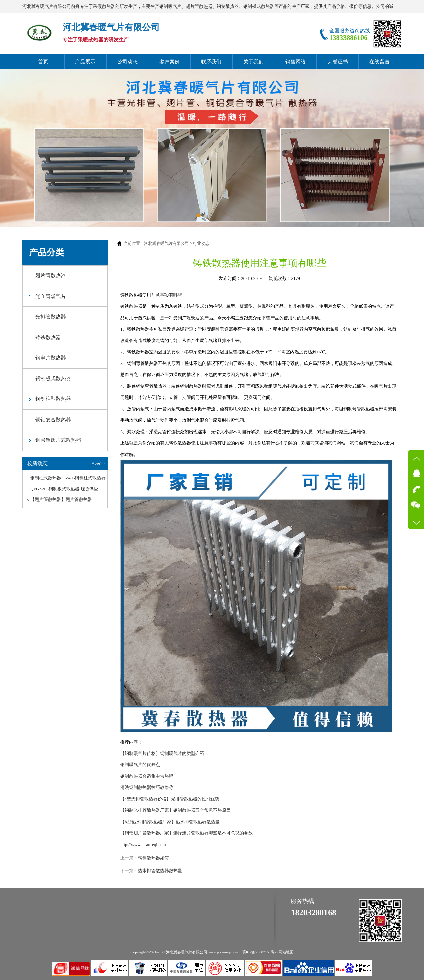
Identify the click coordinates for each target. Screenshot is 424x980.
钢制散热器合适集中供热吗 (147, 776)
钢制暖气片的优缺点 (140, 765)
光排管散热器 (51, 317)
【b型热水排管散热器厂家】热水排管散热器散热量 (170, 822)
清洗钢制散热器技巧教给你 (147, 787)
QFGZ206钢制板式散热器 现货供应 (64, 489)
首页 (43, 62)
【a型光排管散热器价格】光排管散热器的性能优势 (170, 799)
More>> (98, 463)
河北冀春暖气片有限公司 (166, 243)
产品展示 (85, 62)
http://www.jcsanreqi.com (143, 844)
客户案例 (170, 62)
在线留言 (379, 62)
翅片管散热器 (51, 275)
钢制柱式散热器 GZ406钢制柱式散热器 (68, 478)
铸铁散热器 (48, 337)
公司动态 (127, 62)
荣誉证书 (338, 62)
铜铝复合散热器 (53, 420)
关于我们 (253, 62)
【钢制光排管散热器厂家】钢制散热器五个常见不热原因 (175, 810)
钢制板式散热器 (53, 378)
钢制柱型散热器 (53, 399)
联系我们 (211, 62)
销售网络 (296, 62)
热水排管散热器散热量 (160, 871)
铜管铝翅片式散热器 (58, 440)
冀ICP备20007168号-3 (260, 952)
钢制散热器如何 (153, 858)
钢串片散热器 (51, 358)
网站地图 (286, 952)
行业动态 (201, 243)
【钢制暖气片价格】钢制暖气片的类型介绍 (162, 753)
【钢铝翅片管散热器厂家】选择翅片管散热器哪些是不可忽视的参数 (187, 833)
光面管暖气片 (51, 296)
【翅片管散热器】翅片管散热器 (61, 499)
